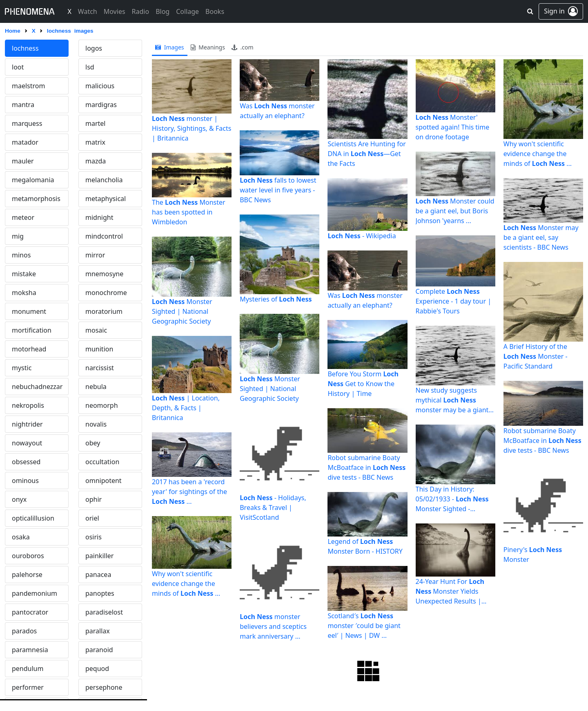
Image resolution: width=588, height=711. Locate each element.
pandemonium (35, 593)
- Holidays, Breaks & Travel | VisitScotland (273, 508)
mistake (24, 274)
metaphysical (106, 199)
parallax (98, 631)
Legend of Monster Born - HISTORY (365, 546)
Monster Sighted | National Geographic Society (182, 311)
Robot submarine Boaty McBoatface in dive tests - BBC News (366, 467)
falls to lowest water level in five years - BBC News (278, 190)
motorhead (29, 349)
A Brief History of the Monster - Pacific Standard (536, 356)
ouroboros (28, 556)
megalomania (33, 180)
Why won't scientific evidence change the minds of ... (186, 584)
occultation (102, 462)
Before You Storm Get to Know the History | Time (363, 384)
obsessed (26, 462)
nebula (96, 387)
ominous (25, 481)
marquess (27, 123)
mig (18, 236)
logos (94, 48)
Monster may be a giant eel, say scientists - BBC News (541, 237)
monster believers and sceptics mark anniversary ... (273, 626)
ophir (94, 499)
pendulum (28, 669)
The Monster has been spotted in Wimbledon (189, 212)
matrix (95, 142)
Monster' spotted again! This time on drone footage (453, 127)
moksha (24, 293)
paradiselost (104, 612)
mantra (23, 105)
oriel (92, 518)
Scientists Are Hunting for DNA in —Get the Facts (367, 154)
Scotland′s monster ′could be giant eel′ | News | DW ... (364, 626)
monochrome (106, 293)
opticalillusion (33, 518)
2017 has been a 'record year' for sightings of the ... (189, 492)
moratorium (104, 311)
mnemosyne (104, 274)
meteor (23, 217)
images (170, 47)
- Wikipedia (362, 236)
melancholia (104, 180)
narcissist (100, 368)
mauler (23, 161)
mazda (96, 161)
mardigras (101, 105)
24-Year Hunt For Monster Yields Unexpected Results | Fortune (450, 591)
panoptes (100, 593)
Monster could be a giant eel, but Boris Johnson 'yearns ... (455, 211)
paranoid (99, 650)
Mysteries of (276, 299)
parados (24, 631)
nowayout (27, 443)
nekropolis (28, 405)
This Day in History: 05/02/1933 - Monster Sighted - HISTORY (452, 499)
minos (21, 255)
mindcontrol (104, 236)
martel (95, 123)
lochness (25, 48)
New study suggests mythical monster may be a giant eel (452, 400)
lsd (90, 67)
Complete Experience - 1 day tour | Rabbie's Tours (453, 301)
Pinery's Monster (533, 554)
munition (99, 349)
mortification (32, 330)
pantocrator (30, 612)
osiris (94, 537)
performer (28, 687)
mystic (22, 368)
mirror (95, 255)
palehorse (27, 575)
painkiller (99, 556)
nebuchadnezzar (37, 387)
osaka (21, 537)
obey (93, 443)
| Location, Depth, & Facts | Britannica (186, 408)
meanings (208, 47)
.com (243, 47)
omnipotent (104, 481)
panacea (98, 575)
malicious (100, 86)
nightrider (27, 424)
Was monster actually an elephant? (277, 111)
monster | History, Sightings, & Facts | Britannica (192, 128)
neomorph (102, 405)
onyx (19, 499)
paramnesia (30, 650)
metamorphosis (36, 199)
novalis (96, 424)
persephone (104, 687)
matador (25, 142)
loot (18, 67)
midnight (99, 217)
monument (29, 311)
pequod (97, 669)
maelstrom (28, 86)
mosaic (96, 330)
